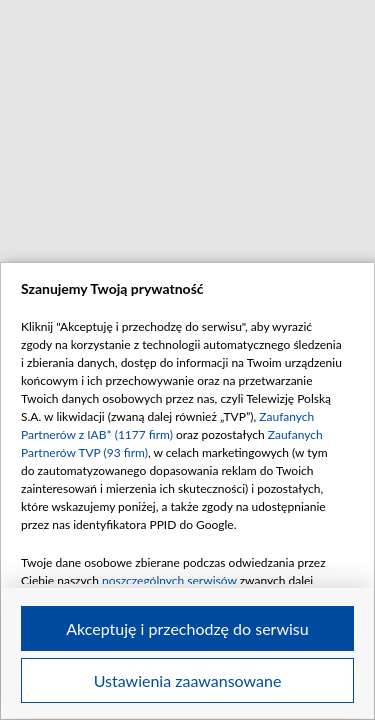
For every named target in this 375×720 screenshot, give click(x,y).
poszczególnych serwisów (169, 580)
